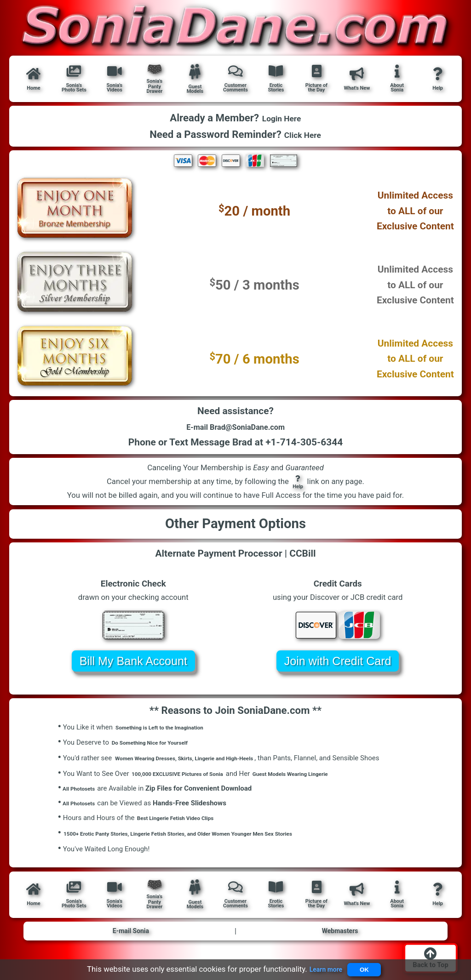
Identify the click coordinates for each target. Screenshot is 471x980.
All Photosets (81, 795)
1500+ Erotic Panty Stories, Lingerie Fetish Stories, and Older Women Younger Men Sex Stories (208, 842)
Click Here (303, 134)
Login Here (281, 118)
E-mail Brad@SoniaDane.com (235, 431)
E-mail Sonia (131, 940)
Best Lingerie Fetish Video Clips (185, 826)
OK (367, 967)
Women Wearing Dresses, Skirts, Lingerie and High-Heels (203, 764)
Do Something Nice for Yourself (160, 749)
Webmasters (340, 940)
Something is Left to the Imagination (171, 734)
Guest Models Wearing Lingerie (325, 780)
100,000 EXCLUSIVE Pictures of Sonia (190, 780)
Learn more (321, 967)
